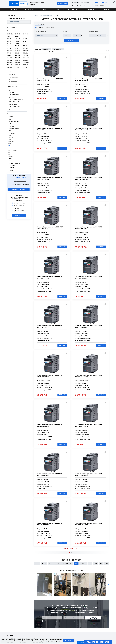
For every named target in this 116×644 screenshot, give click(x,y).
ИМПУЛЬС (12, 117)
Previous (34, 588)
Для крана (12, 97)
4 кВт (17, 41)
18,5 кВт (10, 48)
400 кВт (10, 65)
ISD (10, 146)
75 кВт (26, 53)
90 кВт (9, 55)
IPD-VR (11, 142)
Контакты (106, 9)
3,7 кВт (10, 41)
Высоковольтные (14, 82)
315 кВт (18, 63)
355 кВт (26, 63)
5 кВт (25, 41)
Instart (11, 158)
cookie (19, 639)
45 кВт (26, 51)
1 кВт (9, 36)
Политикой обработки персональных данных (47, 641)
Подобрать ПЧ (19, 216)
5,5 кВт (10, 43)
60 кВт (17, 53)
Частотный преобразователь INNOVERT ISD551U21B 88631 (50, 179)
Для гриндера (13, 104)
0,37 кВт (10, 34)
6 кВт (17, 43)
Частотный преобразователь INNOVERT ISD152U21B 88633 (50, 329)
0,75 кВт (26, 34)
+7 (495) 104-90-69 (99, 2)
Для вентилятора (14, 95)
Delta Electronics (14, 128)
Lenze (10, 161)
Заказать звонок (98, 5)
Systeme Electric (14, 122)
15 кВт (17, 46)
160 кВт (18, 58)
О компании (29, 9)
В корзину (62, 99)
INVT (10, 119)
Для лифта (12, 92)
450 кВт (18, 65)
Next (108, 588)
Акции (44, 9)
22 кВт (17, 48)
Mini (10, 79)
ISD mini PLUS (13, 150)
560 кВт (10, 67)
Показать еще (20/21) (70, 552)
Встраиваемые (13, 77)
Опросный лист (73, 9)
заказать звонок (19, 189)
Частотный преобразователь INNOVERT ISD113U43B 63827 (89, 527)
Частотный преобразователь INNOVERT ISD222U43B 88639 (89, 478)
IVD (10, 154)
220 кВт (18, 60)
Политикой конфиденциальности (87, 625)
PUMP (11, 156)
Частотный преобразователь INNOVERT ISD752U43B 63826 (50, 478)
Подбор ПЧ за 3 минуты (98, 642)
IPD (10, 140)
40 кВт (17, 51)
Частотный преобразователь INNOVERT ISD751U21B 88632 (50, 279)
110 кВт (26, 55)
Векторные (12, 75)
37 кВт (9, 51)
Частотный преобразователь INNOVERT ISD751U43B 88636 (50, 378)
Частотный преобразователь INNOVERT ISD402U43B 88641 (89, 279)
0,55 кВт (18, 34)
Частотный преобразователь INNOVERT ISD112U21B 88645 (89, 179)
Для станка (12, 109)
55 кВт (9, 53)
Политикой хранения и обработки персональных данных (64, 625)
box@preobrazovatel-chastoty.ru (79, 2)
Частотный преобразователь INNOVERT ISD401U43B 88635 (89, 329)
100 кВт (18, 55)
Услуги (57, 9)
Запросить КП (59, 4)
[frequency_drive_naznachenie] (47, 35)
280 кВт (10, 63)
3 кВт (25, 39)
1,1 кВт (17, 36)
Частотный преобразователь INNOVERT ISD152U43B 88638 (50, 428)
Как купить (90, 9)
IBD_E (11, 138)
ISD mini (12, 148)
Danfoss (11, 126)
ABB (10, 124)
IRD (10, 144)
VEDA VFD (12, 168)
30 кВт (26, 48)
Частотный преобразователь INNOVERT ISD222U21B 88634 (89, 378)
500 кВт (26, 65)
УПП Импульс (12, 28)
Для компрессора (14, 106)
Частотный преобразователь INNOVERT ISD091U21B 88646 (50, 80)
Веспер (11, 170)
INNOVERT (12, 133)
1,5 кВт (26, 36)
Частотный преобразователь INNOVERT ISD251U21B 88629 (89, 229)
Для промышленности (16, 99)
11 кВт (9, 46)
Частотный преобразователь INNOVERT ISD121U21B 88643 (89, 80)
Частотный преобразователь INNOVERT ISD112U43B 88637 (50, 229)
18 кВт (25, 46)
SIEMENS (12, 165)
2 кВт (9, 39)
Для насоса (12, 90)
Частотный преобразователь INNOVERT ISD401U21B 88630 (89, 130)
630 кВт (18, 67)
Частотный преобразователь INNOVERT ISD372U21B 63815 (89, 428)
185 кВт (26, 58)
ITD (10, 152)
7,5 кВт (26, 43)
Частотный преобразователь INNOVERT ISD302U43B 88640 (50, 527)
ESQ (10, 131)
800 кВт (26, 67)
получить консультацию (93, 622)
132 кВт (10, 58)
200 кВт (10, 60)
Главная (14, 9)
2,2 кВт (18, 39)
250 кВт (26, 60)
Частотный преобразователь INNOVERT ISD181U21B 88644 (50, 130)
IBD (10, 135)
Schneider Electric (14, 163)
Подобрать (71, 41)
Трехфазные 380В (14, 102)
